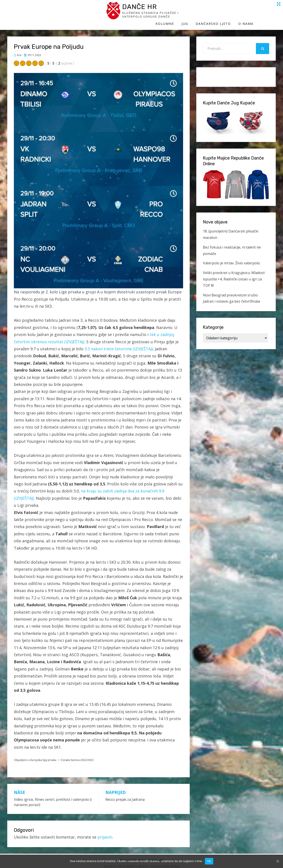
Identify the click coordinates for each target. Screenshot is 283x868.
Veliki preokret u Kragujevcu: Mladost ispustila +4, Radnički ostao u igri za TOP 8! (234, 275)
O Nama (268, 13)
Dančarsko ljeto (235, 13)
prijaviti (105, 833)
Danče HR (48, 8)
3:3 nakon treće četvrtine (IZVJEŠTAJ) (119, 344)
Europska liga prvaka (43, 756)
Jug (207, 13)
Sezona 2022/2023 (82, 756)
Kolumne (187, 13)
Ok (209, 861)
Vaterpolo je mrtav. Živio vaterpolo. (232, 259)
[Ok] (277, 861)
